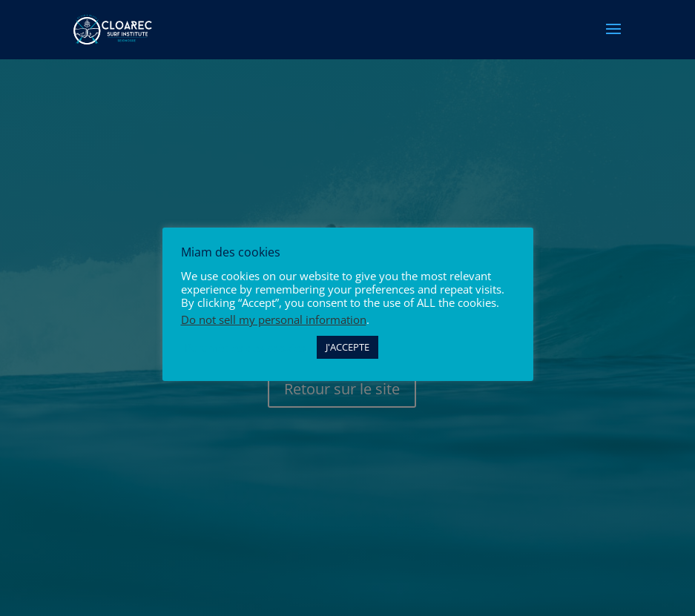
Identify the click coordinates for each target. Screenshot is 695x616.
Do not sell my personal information (274, 319)
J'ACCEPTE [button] (347, 347)
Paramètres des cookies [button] (245, 348)
